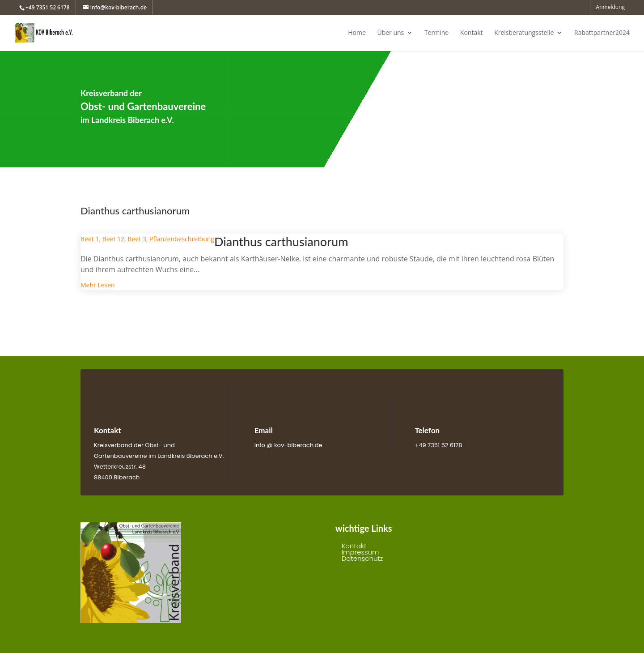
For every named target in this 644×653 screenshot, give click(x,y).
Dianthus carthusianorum (281, 241)
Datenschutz (362, 558)
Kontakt (472, 33)
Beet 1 (90, 239)
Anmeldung (610, 8)
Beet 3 (137, 239)
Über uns (390, 33)
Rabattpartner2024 (602, 33)
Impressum (360, 552)
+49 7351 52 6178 (48, 7)
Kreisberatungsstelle (524, 33)
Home (357, 33)
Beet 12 (113, 239)
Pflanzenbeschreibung (182, 239)
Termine (436, 33)
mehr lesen (98, 285)
